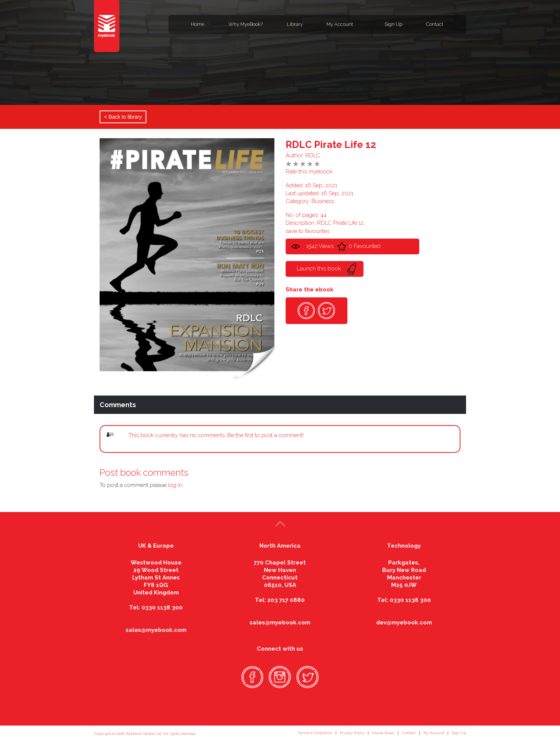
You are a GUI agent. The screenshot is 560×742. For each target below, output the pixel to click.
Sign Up (393, 24)
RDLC (313, 155)
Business (323, 201)
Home (198, 24)
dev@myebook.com (404, 623)
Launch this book (319, 269)
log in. (176, 485)
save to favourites (308, 231)
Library (295, 24)
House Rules (383, 733)
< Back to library (123, 117)
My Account (340, 24)
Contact (435, 24)
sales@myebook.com (156, 630)
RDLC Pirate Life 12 (331, 145)
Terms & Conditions (315, 733)
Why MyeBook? (246, 24)
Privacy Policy (352, 733)
